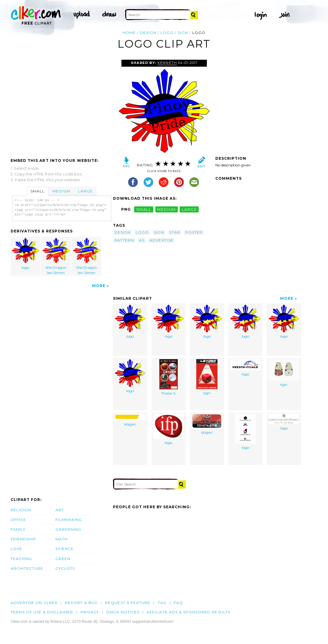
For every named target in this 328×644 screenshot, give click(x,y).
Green (63, 559)
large (189, 209)
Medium (61, 191)
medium (167, 209)
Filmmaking (69, 520)
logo (167, 33)
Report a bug (81, 603)
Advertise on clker (34, 603)
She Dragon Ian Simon (56, 256)
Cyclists (65, 568)
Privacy (90, 612)
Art (60, 510)
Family (18, 529)
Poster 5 (169, 377)
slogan (130, 420)
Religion (21, 510)
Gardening (69, 529)
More (99, 286)
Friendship (23, 539)
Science (65, 549)
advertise (162, 240)
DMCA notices (123, 612)
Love (16, 549)
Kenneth (167, 63)
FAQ (178, 603)
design (148, 33)
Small (38, 191)
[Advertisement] (61, 105)
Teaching (22, 559)
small (144, 209)
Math (61, 539)
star (175, 232)
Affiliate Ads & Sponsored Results (188, 612)
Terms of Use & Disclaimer (42, 612)
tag (162, 603)
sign (183, 33)
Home (129, 33)
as (142, 240)
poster (194, 232)
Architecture (27, 568)
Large (85, 191)
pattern (124, 240)
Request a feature (128, 603)
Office (18, 520)
